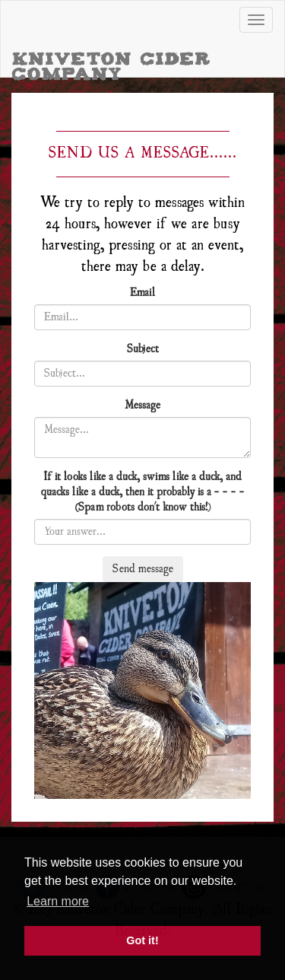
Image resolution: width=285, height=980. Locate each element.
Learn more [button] (58, 901)
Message (142, 406)
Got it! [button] (142, 940)
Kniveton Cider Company (112, 62)
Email (142, 293)
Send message (143, 569)
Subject (143, 349)
